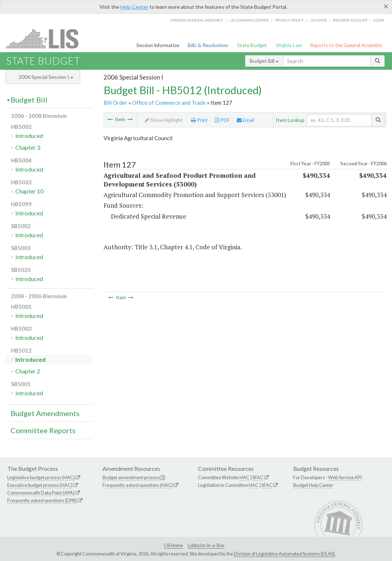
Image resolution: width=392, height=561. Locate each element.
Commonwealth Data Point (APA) (41, 493)
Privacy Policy (290, 20)
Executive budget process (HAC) (40, 485)
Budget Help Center (313, 485)
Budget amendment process (131, 477)
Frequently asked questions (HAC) (138, 485)
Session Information (158, 45)
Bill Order (115, 103)
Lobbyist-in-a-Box (206, 545)
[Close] (386, 6)
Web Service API (345, 477)
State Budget (252, 45)
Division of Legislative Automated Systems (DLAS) (284, 554)
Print (199, 120)
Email (245, 120)
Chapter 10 (29, 191)
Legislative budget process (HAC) (41, 477)
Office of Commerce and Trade (169, 103)
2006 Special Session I (46, 77)
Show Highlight (164, 120)
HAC (244, 477)
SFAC (258, 477)
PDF (222, 120)
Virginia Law (289, 45)
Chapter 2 (28, 371)
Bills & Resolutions (208, 45)
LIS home (319, 20)
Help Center (134, 7)
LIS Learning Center (249, 20)
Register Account (350, 20)
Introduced (29, 136)
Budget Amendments (45, 413)
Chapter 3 (28, 147)
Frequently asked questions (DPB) (42, 500)
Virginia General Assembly (197, 20)
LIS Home (174, 545)
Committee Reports (43, 430)
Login (379, 20)
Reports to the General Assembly (346, 45)
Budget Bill (264, 61)
